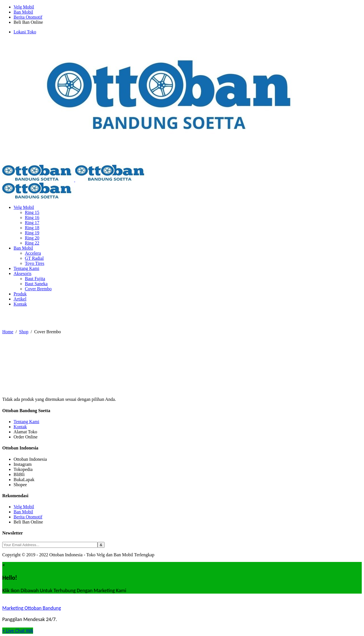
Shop (24, 332)
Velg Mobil (24, 7)
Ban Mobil (23, 12)
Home (8, 332)
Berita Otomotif (28, 17)
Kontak (20, 427)
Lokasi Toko (25, 32)
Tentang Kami (26, 422)
